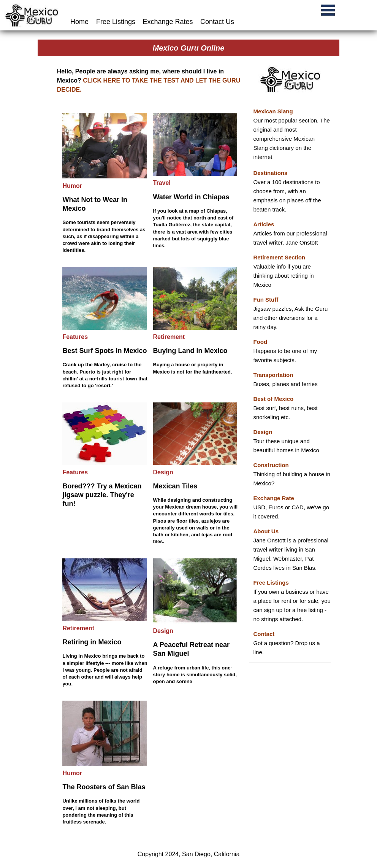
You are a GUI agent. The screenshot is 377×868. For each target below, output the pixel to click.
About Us (266, 531)
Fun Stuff (266, 300)
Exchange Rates (168, 22)
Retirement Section (279, 257)
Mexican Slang (273, 111)
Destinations (270, 173)
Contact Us (217, 22)
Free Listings (116, 22)
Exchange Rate (274, 498)
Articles (264, 224)
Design (263, 432)
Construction (271, 465)
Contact (264, 634)
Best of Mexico (273, 399)
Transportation (273, 375)
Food (260, 342)
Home (80, 22)
